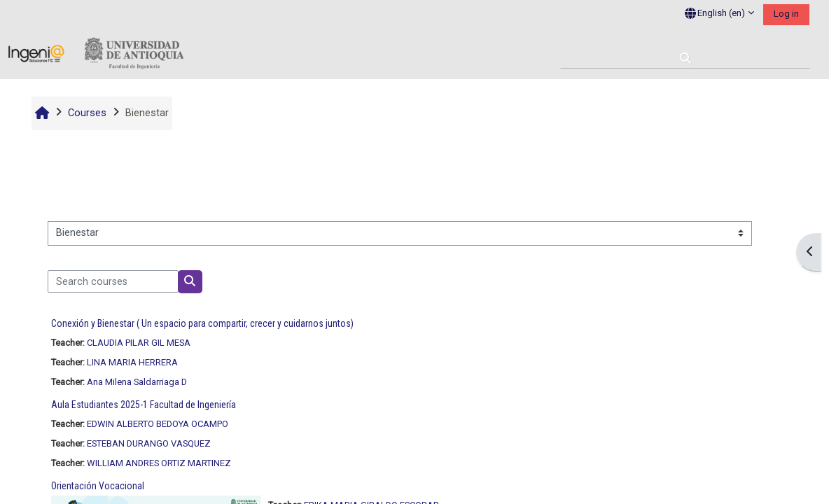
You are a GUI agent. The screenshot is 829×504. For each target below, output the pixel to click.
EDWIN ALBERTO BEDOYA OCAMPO (158, 424)
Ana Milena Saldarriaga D (137, 382)
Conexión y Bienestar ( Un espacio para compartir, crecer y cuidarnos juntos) (202, 323)
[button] (719, 14)
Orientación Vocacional (98, 486)
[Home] (96, 54)
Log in (786, 14)
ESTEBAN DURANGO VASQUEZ (149, 443)
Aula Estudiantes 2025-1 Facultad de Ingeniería (144, 405)
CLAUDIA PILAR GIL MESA (139, 343)
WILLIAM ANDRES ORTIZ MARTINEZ (159, 463)
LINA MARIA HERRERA (132, 362)
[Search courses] (113, 281)
